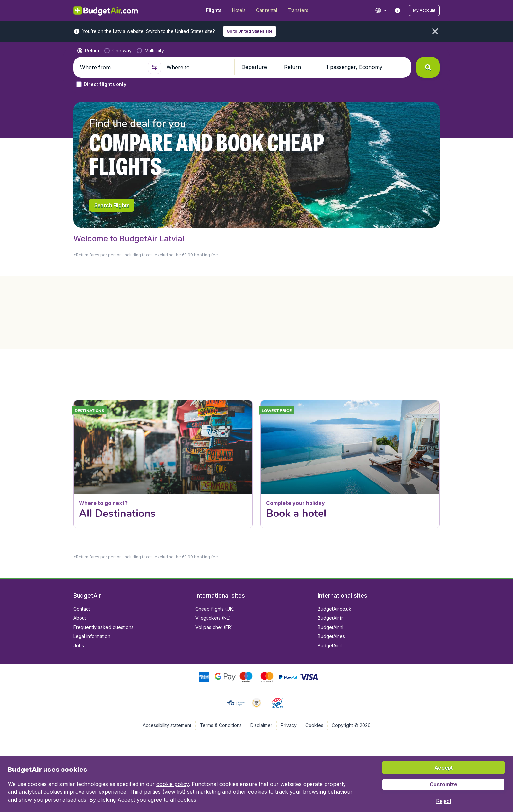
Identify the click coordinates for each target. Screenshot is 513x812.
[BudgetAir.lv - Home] (106, 10)
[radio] (88, 51)
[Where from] (111, 67)
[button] (424, 10)
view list (174, 792)
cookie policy (173, 784)
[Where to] (198, 67)
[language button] (381, 10)
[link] (398, 10)
